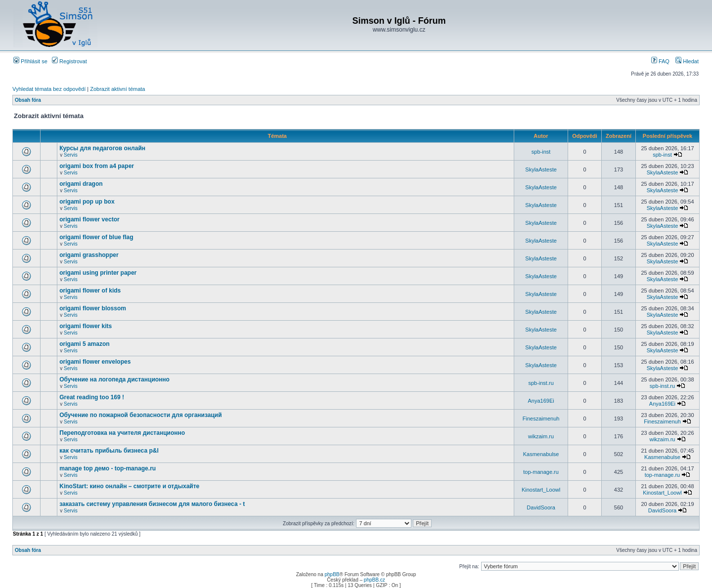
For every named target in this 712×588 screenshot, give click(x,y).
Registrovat (69, 61)
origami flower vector (89, 219)
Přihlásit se (30, 61)
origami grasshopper (89, 255)
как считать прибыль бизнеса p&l (109, 451)
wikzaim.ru (541, 436)
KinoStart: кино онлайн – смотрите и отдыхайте (129, 486)
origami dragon (81, 184)
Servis (71, 155)
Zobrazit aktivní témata (117, 89)
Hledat (687, 61)
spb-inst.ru (541, 383)
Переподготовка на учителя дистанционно (122, 433)
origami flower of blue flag (96, 237)
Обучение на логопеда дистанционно (114, 379)
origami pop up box (87, 202)
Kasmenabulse (541, 454)
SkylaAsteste (541, 169)
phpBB (332, 574)
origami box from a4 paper (97, 166)
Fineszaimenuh (541, 419)
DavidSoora (541, 507)
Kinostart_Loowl (541, 490)
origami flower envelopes (95, 362)
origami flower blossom (93, 308)
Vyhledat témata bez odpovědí (49, 89)
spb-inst (541, 152)
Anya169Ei (541, 401)
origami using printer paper (98, 273)
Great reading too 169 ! (92, 397)
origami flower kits (86, 326)
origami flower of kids (90, 291)
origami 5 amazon (84, 344)
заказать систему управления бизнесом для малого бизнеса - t (152, 504)
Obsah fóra (28, 100)
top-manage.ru (541, 472)
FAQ (660, 61)
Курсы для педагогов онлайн (102, 148)
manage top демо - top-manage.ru (108, 468)
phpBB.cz (375, 580)
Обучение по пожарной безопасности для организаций (140, 415)
